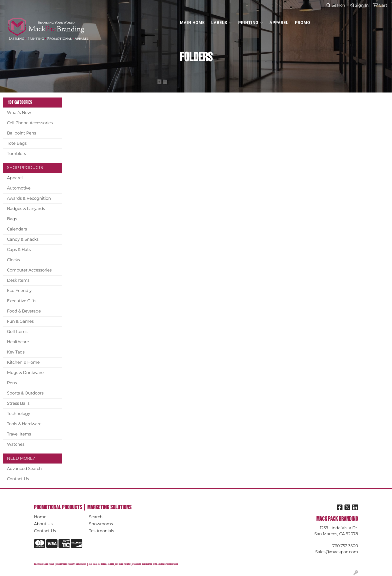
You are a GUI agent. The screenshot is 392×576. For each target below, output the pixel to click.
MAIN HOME (192, 23)
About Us (43, 524)
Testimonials (101, 531)
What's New (19, 113)
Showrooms (101, 524)
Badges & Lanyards (26, 209)
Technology (18, 414)
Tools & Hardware (24, 424)
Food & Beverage (24, 311)
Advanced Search (24, 469)
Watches (16, 444)
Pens (12, 383)
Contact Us (18, 479)
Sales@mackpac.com (337, 552)
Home (40, 517)
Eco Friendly (19, 291)
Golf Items (17, 332)
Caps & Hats (19, 250)
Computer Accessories (29, 270)
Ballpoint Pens (21, 133)
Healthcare (18, 342)
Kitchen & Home (23, 362)
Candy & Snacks (23, 239)
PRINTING (251, 23)
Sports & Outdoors (25, 393)
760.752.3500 (345, 546)
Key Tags (16, 352)
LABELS (221, 23)
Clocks (13, 260)
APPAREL (279, 23)
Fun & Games (20, 321)
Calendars (17, 229)
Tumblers (16, 154)
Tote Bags (17, 143)
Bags (12, 219)
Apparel (15, 178)
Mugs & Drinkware (25, 373)
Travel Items (19, 434)
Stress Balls (18, 403)
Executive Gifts (22, 301)
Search (336, 5)
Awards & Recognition (29, 198)
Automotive (19, 188)
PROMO (303, 23)
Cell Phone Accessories (30, 123)
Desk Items (18, 280)
